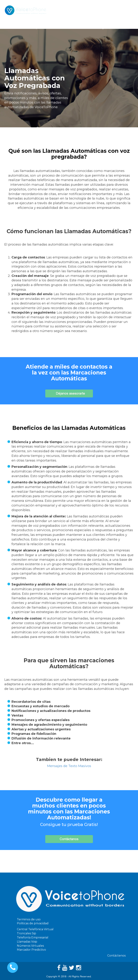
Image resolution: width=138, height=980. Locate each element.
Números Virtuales (30, 946)
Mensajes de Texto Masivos (69, 766)
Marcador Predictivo (31, 950)
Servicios (50, 28)
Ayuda (105, 28)
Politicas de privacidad (33, 923)
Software (70, 28)
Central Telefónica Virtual (35, 929)
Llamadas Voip (27, 942)
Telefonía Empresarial (33, 937)
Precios (89, 28)
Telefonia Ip (29, 28)
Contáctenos (125, 28)
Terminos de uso (29, 919)
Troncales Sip (27, 933)
